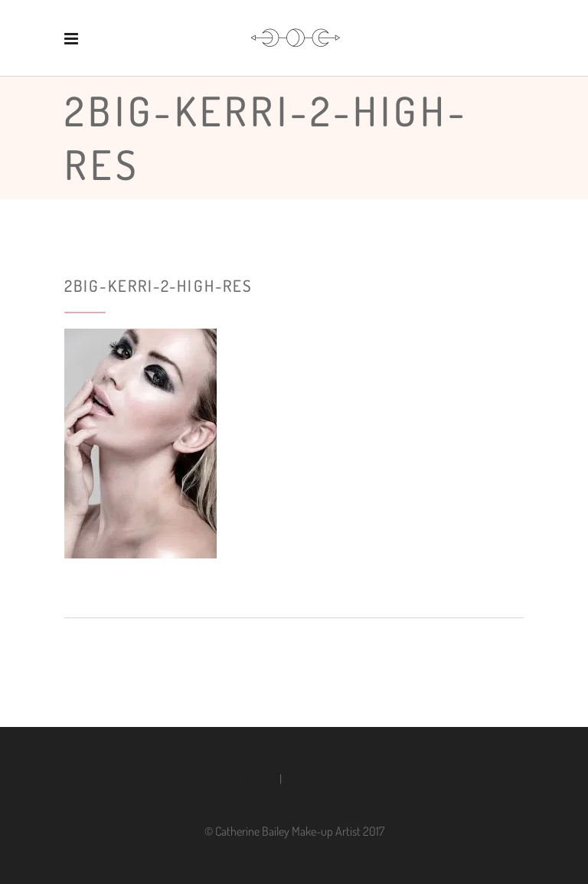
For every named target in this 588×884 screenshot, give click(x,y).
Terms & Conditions (329, 779)
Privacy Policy (245, 779)
